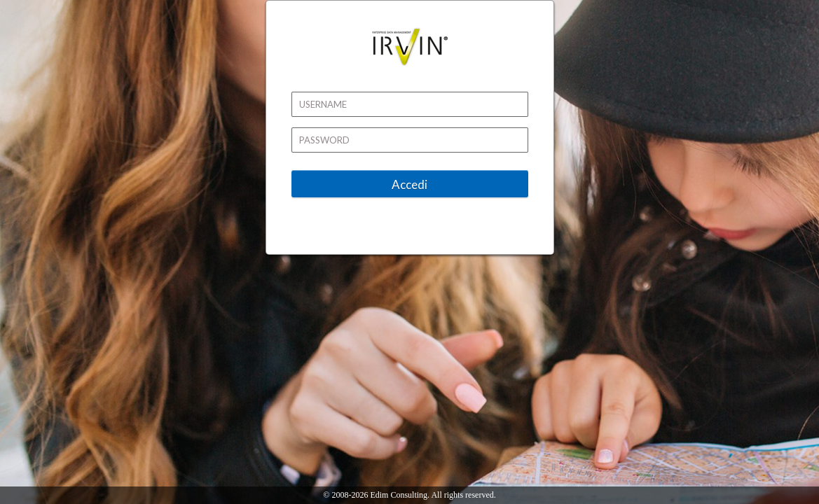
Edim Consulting (399, 495)
